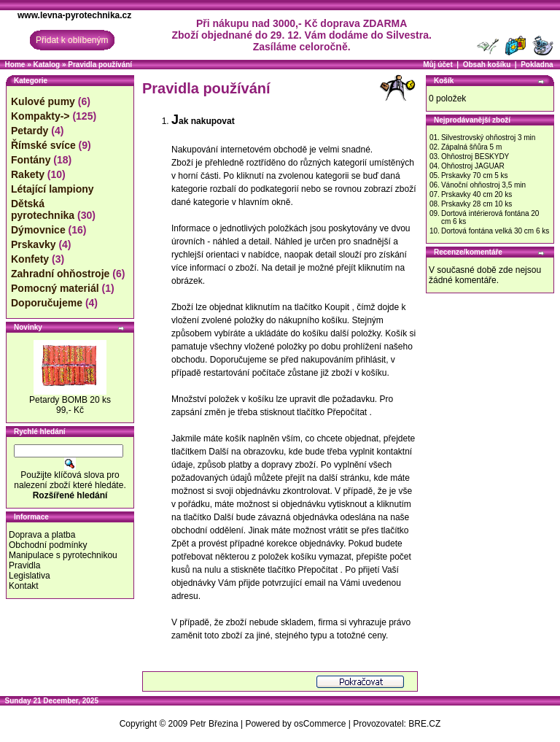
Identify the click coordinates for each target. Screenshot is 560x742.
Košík (444, 81)
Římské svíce (43, 145)
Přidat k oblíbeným (72, 40)
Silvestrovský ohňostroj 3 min (489, 138)
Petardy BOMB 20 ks (70, 400)
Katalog (46, 65)
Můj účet (438, 65)
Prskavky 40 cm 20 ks (477, 194)
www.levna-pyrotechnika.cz (74, 15)
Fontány (31, 160)
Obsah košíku (487, 65)
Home (15, 65)
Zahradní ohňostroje (60, 274)
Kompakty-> (40, 116)
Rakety (28, 174)
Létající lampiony (52, 189)
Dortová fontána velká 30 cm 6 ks (495, 231)
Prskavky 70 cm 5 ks (475, 175)
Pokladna (537, 65)
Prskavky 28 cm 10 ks (477, 204)
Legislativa (30, 576)
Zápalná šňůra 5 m (471, 147)
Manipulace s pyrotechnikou (63, 555)
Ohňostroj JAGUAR (473, 166)
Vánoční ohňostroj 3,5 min (483, 185)
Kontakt (24, 586)
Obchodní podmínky (48, 545)
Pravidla (24, 565)
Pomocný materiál (55, 288)
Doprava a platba (42, 535)
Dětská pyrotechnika (43, 209)
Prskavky (34, 244)
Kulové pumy (43, 101)
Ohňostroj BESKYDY (475, 156)
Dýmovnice (38, 230)
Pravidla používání (100, 65)
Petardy (30, 131)
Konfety (30, 259)
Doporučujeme (47, 303)
